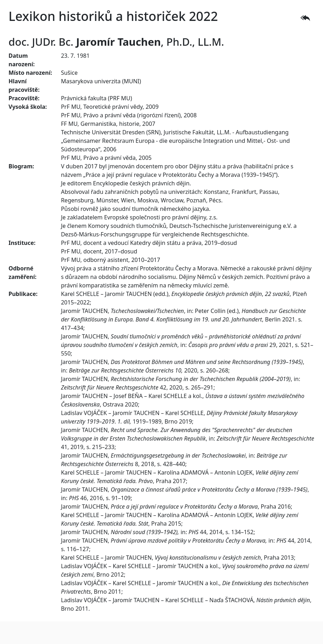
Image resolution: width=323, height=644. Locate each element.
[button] (305, 18)
